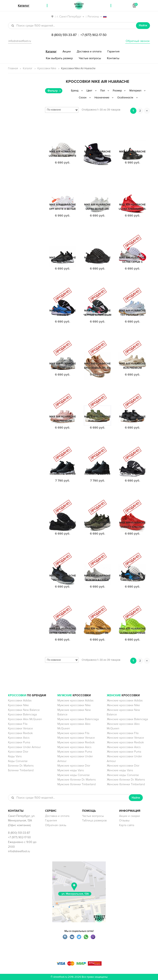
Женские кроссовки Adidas (125, 700)
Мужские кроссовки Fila (73, 733)
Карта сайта (127, 825)
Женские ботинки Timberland (126, 784)
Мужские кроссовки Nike (74, 705)
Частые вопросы (90, 58)
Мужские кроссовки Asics (74, 747)
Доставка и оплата (89, 51)
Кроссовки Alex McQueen (25, 719)
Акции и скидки (130, 816)
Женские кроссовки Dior (123, 766)
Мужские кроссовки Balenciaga (78, 719)
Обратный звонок (138, 41)
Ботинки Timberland (21, 770)
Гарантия (113, 51)
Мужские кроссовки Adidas (75, 700)
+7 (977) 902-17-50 (94, 35)
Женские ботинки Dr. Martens (126, 780)
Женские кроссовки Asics (124, 747)
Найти (143, 25)
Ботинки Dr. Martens (21, 766)
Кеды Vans (15, 756)
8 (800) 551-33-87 (64, 35)
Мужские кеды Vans (71, 770)
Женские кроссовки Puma (124, 752)
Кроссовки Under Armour (24, 747)
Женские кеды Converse (123, 775)
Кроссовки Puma (19, 742)
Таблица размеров (94, 820)
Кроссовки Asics (19, 738)
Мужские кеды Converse (74, 775)
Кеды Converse (18, 761)
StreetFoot (79, 6)
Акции (67, 51)
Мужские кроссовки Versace (76, 738)
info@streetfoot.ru (20, 41)
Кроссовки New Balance (24, 710)
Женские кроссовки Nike (123, 705)
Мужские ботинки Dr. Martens (77, 780)
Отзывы (124, 820)
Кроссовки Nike (47, 68)
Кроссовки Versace (20, 728)
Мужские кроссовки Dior (74, 766)
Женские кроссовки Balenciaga (127, 719)
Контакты (113, 58)
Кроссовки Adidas (20, 700)
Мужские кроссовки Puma (75, 752)
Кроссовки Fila (18, 724)
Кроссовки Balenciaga (22, 714)
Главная (13, 68)
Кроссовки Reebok (20, 733)
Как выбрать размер (59, 58)
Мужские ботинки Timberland (77, 784)
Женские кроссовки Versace (125, 738)
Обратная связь (56, 825)
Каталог (51, 51)
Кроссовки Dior (18, 752)
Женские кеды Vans (120, 770)
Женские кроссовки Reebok (125, 742)
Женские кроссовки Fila (123, 733)
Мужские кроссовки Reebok (76, 742)
